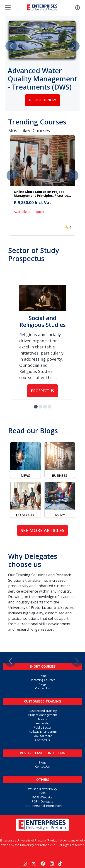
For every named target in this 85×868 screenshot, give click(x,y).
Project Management (43, 715)
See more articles (42, 530)
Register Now (43, 100)
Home (43, 676)
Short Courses (42, 666)
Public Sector (43, 727)
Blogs (42, 684)
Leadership (42, 723)
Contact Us (42, 688)
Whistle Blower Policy (43, 789)
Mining (43, 719)
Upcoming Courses (43, 680)
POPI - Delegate (43, 801)
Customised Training (42, 701)
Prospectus (42, 391)
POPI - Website (42, 797)
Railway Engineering (43, 732)
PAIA (42, 793)
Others (43, 779)
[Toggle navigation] (7, 7)
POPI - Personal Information (43, 806)
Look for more (42, 736)
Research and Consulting (42, 753)
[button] (43, 185)
